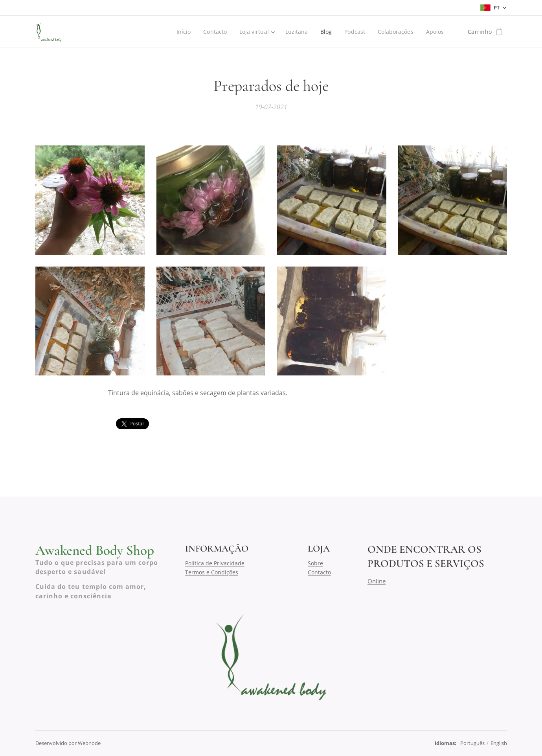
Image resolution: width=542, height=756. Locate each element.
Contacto (319, 572)
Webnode (89, 743)
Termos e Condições (212, 572)
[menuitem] (181, 32)
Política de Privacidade (215, 563)
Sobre (315, 563)
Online (376, 581)
